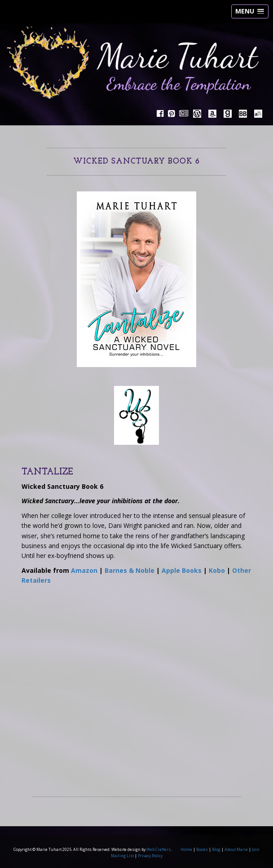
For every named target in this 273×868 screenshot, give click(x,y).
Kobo (217, 570)
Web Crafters (159, 850)
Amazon (84, 570)
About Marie (236, 850)
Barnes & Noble (130, 570)
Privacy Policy (150, 856)
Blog (216, 850)
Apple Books (182, 570)
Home (186, 850)
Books (202, 850)
